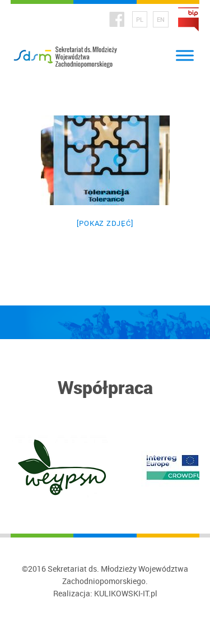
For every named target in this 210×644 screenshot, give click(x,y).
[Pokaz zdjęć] (105, 223)
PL (140, 19)
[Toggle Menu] (185, 56)
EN (161, 19)
